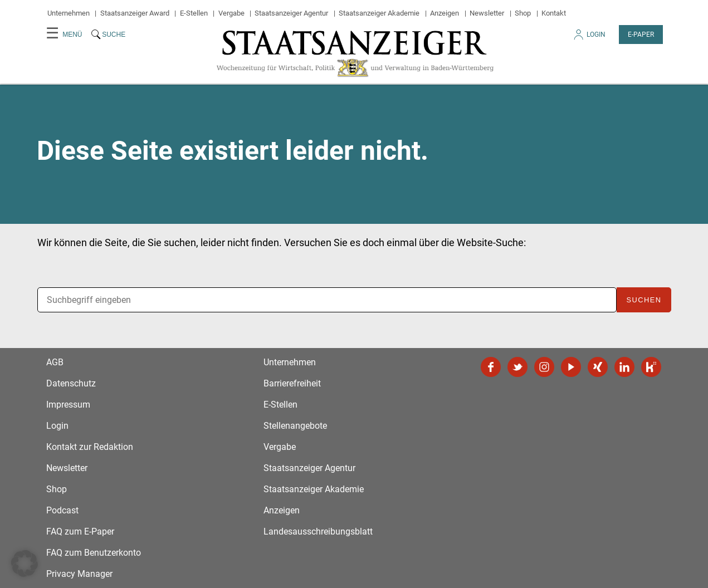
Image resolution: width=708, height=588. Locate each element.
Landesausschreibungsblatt (318, 531)
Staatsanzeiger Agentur (291, 13)
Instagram (544, 367)
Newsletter (487, 13)
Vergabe (231, 13)
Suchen (644, 300)
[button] (25, 563)
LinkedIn (624, 367)
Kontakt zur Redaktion (90, 447)
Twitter (517, 367)
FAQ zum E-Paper (80, 531)
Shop (523, 13)
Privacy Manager (79, 574)
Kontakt (554, 13)
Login (589, 38)
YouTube (571, 367)
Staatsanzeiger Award (135, 13)
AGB (55, 362)
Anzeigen (445, 13)
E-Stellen (194, 13)
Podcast (62, 510)
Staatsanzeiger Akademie (379, 13)
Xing (598, 367)
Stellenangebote (295, 426)
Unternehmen (69, 13)
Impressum (68, 405)
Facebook (491, 367)
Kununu (651, 367)
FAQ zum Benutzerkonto (94, 553)
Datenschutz (71, 383)
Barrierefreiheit (292, 383)
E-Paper (641, 35)
